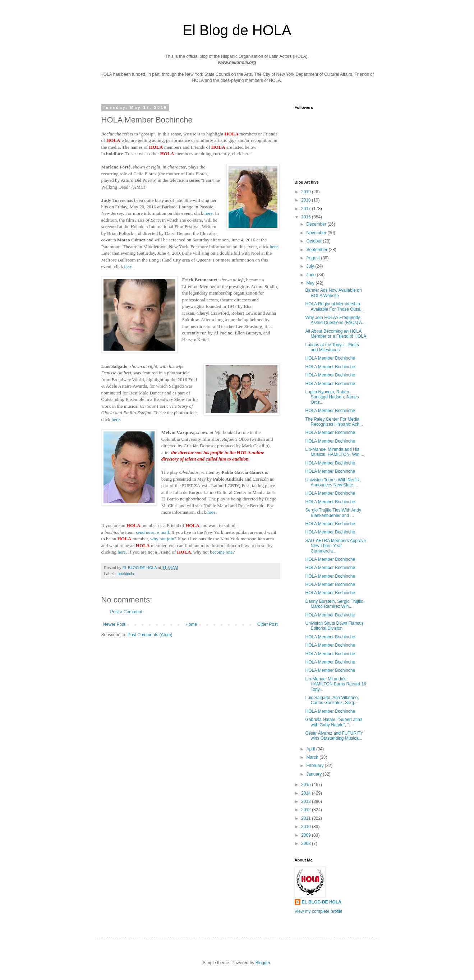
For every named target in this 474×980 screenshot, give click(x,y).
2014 (307, 793)
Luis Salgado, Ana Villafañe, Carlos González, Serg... (332, 700)
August (314, 258)
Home (191, 624)
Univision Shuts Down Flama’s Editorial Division (334, 626)
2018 (307, 200)
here (246, 154)
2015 (307, 785)
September (317, 250)
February (315, 766)
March (313, 757)
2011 (307, 818)
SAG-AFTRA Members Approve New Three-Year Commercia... (335, 546)
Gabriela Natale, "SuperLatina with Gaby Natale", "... (334, 722)
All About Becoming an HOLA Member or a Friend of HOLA (336, 334)
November (317, 233)
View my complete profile (319, 911)
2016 (307, 217)
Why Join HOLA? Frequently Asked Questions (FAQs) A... (335, 320)
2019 (307, 192)
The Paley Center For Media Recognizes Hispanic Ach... (334, 422)
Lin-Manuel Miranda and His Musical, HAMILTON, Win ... (335, 452)
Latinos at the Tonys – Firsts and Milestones (332, 347)
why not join (162, 539)
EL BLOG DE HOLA (322, 902)
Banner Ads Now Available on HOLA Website (333, 293)
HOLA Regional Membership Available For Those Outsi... (334, 306)
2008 (307, 843)
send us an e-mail (152, 532)
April (311, 749)
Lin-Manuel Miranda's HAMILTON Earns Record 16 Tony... (335, 684)
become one (221, 552)
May (311, 283)
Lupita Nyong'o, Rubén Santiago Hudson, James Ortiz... (332, 397)
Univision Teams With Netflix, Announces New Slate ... (333, 482)
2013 (307, 801)
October (314, 241)
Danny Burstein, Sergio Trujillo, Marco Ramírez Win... (335, 604)
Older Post (268, 624)
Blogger (263, 963)
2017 (307, 209)
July (311, 266)
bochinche (126, 574)
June (311, 275)
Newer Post (114, 624)
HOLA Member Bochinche (330, 358)
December (317, 224)
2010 (307, 827)
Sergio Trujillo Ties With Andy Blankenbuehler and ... (333, 513)
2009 (307, 835)
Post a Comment (126, 612)
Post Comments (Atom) (150, 635)
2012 (307, 810)
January (314, 774)
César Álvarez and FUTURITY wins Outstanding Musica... (334, 736)
